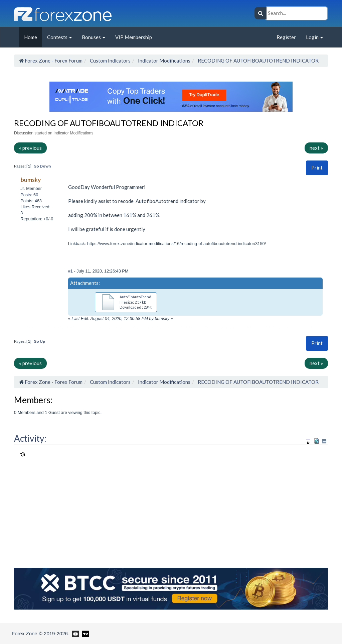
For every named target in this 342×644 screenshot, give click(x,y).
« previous (30, 148)
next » (316, 148)
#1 (71, 271)
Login (314, 37)
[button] (317, 168)
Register (286, 37)
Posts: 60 (29, 195)
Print (317, 168)
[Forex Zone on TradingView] (84, 633)
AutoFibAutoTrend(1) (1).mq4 (144, 297)
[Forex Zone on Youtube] (75, 633)
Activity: (30, 438)
